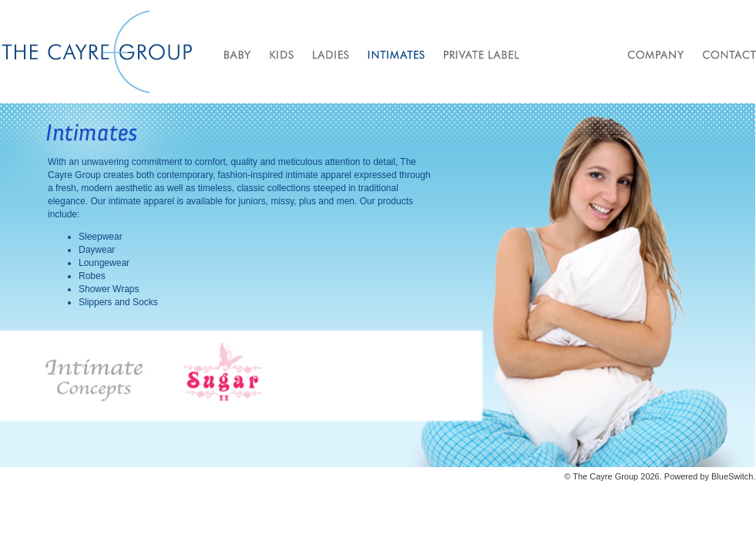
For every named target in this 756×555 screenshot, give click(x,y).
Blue (720, 476)
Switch (741, 476)
